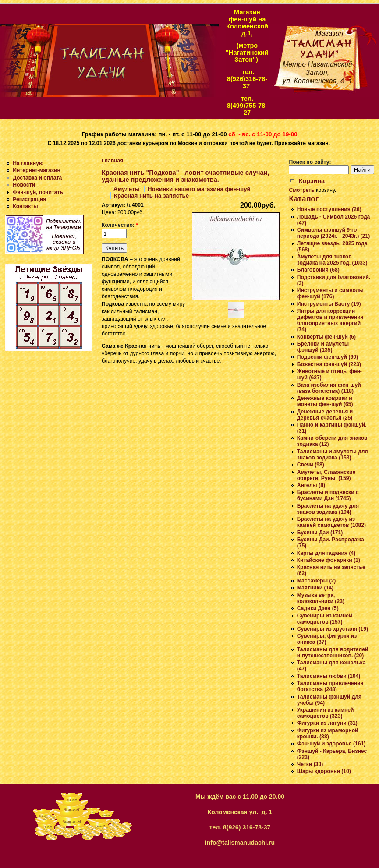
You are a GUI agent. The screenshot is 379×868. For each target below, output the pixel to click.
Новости (24, 185)
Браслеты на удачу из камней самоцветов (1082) (331, 522)
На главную (28, 163)
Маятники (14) (315, 588)
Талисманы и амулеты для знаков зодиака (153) (333, 455)
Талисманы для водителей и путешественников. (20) (333, 653)
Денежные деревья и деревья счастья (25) (325, 415)
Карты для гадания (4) (326, 553)
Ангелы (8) (311, 485)
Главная (112, 161)
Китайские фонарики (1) (329, 560)
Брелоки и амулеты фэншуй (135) (323, 347)
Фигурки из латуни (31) (327, 723)
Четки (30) (310, 764)
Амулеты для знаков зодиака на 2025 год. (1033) (332, 260)
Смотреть (301, 190)
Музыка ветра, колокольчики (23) (321, 598)
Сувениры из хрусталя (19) (333, 629)
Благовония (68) (318, 270)
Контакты (25, 206)
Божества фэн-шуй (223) (329, 364)
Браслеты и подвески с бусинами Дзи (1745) (328, 495)
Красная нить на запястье (152, 196)
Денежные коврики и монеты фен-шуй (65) (325, 401)
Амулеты (127, 189)
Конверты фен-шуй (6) (326, 337)
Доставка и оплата (37, 178)
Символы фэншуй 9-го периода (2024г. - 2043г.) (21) (334, 233)
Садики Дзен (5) (318, 608)
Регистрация (29, 199)
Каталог (304, 199)
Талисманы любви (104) (329, 676)
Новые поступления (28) (329, 209)
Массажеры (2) (317, 581)
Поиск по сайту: (310, 162)
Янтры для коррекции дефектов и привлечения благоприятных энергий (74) (330, 320)
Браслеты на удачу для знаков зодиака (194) (328, 509)
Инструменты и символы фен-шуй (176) (330, 293)
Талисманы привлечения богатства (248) (330, 686)
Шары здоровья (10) (324, 771)
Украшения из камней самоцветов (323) (326, 713)
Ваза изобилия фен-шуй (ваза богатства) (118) (329, 388)
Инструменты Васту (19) (329, 304)
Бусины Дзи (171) (320, 533)
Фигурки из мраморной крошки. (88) (328, 734)
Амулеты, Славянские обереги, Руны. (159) (326, 475)
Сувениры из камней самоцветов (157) (325, 619)
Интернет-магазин (37, 170)
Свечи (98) (311, 465)
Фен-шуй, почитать (38, 192)
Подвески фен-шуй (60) (328, 357)
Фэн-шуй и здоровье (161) (331, 744)
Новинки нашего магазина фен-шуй (199, 189)
